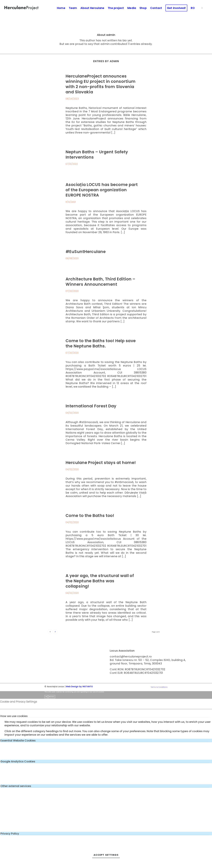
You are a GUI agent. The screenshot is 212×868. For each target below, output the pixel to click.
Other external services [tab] (16, 786)
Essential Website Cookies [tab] (18, 740)
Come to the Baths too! (90, 516)
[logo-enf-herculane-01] (22, 8)
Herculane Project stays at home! (101, 463)
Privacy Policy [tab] (10, 834)
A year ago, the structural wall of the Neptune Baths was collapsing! (100, 581)
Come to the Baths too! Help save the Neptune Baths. (101, 343)
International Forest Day (91, 406)
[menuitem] (61, 8)
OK (46, 697)
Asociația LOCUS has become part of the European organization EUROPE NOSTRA (102, 190)
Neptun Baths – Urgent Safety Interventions (97, 155)
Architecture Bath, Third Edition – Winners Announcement (100, 282)
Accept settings (106, 855)
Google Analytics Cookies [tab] (18, 761)
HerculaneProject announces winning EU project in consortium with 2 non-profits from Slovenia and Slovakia (101, 84)
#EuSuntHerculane (86, 252)
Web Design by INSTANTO (79, 687)
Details (52, 697)
